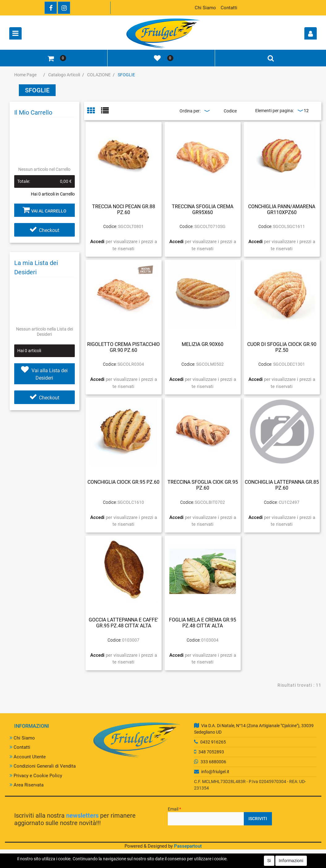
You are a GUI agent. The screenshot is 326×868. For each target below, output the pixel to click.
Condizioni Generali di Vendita (43, 766)
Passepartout (188, 846)
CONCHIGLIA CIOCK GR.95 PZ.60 (123, 482)
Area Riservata (27, 785)
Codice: (110, 226)
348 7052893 (211, 752)
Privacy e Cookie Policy (36, 776)
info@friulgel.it (215, 772)
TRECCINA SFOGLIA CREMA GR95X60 (203, 209)
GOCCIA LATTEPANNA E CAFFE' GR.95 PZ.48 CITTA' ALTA (123, 623)
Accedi (98, 242)
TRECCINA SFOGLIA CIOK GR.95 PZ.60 (203, 485)
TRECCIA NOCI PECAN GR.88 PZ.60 (124, 209)
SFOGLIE (126, 75)
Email (174, 809)
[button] (311, 33)
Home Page (25, 75)
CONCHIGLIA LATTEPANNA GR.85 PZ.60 (282, 485)
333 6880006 (213, 762)
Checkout (44, 230)
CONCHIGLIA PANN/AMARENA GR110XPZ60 (282, 209)
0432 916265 (213, 742)
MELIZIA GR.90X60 (203, 344)
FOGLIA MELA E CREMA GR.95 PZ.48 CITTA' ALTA (203, 623)
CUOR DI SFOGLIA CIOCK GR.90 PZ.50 (282, 347)
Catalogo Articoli (64, 75)
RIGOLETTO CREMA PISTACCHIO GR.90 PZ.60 (123, 347)
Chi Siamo (205, 8)
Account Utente (28, 757)
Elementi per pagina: (275, 111)
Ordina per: (190, 111)
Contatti (229, 8)
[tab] (94, 111)
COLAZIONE (99, 75)
